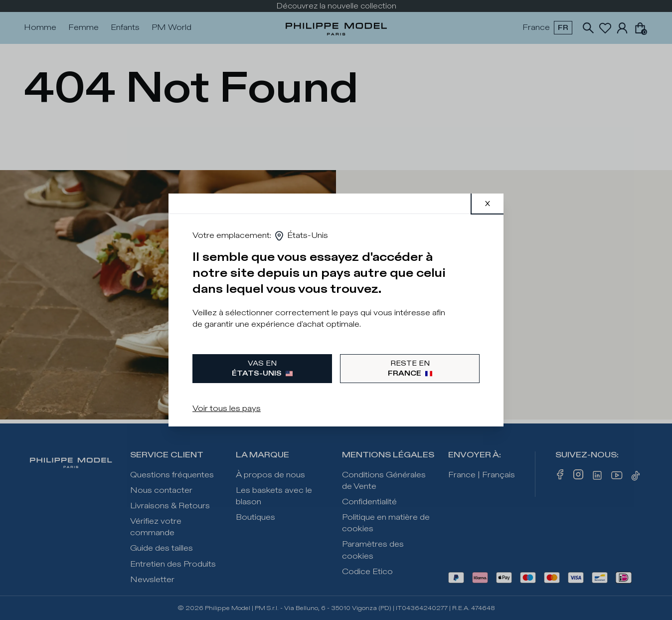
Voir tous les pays (227, 409)
